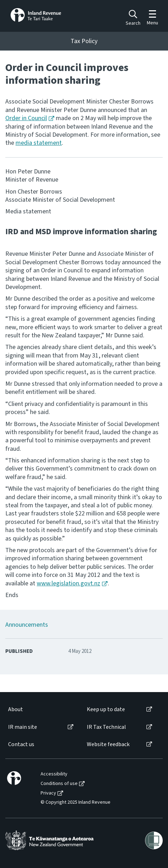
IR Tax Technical (106, 727)
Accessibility (54, 774)
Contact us (21, 745)
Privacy (48, 793)
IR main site (23, 727)
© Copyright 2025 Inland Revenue (76, 802)
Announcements (27, 625)
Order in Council (26, 118)
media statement (39, 143)
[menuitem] (40, 710)
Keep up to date (106, 710)
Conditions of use (59, 784)
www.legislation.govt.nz (68, 583)
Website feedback (108, 745)
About (16, 710)
